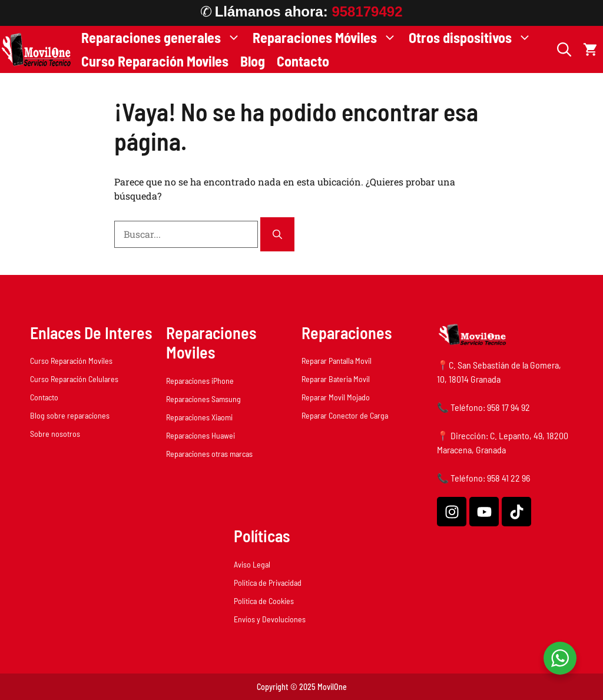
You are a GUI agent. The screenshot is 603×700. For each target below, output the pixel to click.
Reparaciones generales (164, 38)
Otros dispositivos (473, 38)
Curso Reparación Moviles (155, 61)
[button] (564, 49)
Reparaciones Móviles (328, 38)
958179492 (367, 11)
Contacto (303, 61)
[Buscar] (277, 234)
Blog (253, 61)
